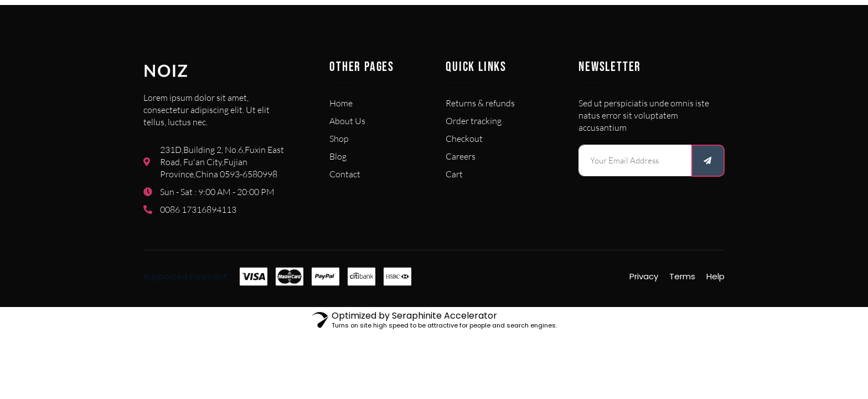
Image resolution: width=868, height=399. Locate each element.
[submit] (708, 161)
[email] (635, 160)
